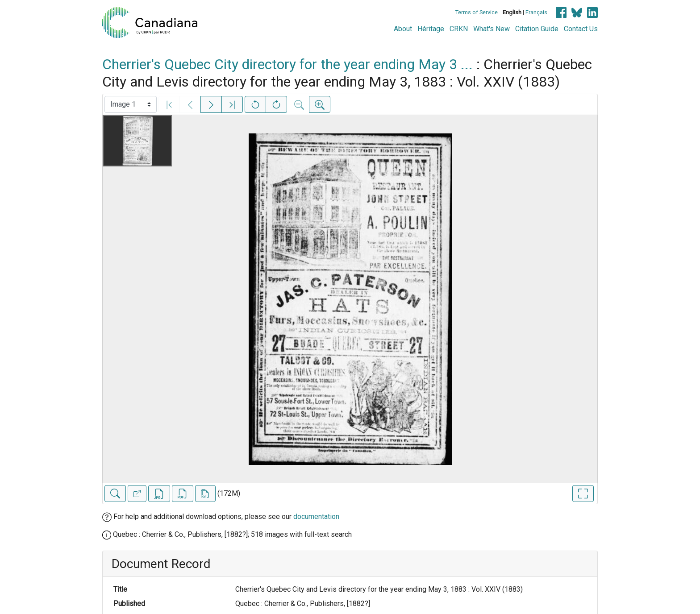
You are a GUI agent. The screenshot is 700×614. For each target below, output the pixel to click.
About (403, 29)
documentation (316, 517)
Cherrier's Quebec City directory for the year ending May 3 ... (287, 64)
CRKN (459, 29)
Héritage (431, 29)
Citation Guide (537, 29)
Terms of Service (477, 12)
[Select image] (131, 104)
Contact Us (581, 29)
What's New (492, 29)
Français (536, 12)
